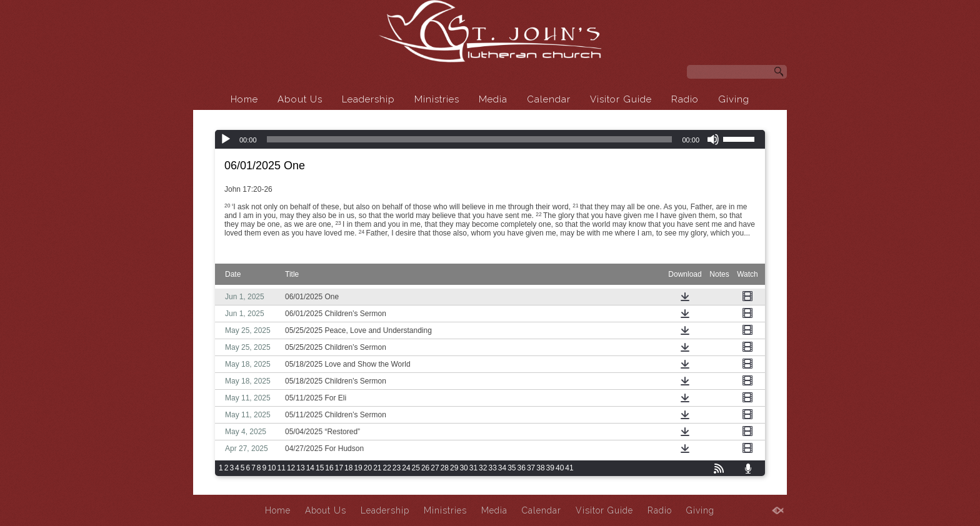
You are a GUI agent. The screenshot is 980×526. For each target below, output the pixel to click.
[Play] (226, 139)
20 (368, 468)
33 (492, 468)
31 (473, 468)
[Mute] (713, 139)
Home (244, 99)
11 (282, 468)
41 (569, 468)
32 (483, 468)
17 (339, 468)
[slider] (470, 139)
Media (493, 99)
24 (406, 468)
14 (310, 468)
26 (425, 468)
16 (329, 468)
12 (291, 468)
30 (463, 468)
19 (358, 468)
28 (445, 468)
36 (522, 468)
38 (540, 468)
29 (454, 468)
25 (416, 468)
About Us (300, 99)
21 (377, 468)
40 (560, 468)
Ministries (437, 99)
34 (502, 468)
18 (348, 468)
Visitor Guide (621, 99)
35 (512, 468)
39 (550, 468)
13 (300, 468)
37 (531, 468)
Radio (685, 99)
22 (387, 468)
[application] (490, 139)
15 (320, 468)
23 (397, 468)
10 (272, 468)
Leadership (368, 99)
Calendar (549, 99)
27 (435, 468)
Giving (734, 99)
